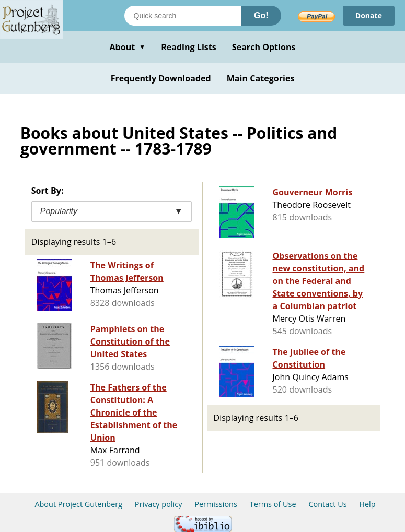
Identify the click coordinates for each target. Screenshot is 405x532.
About (127, 47)
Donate (369, 15)
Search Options (264, 47)
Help (367, 504)
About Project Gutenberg (78, 504)
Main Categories (261, 78)
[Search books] (183, 16)
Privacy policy (159, 504)
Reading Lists (189, 47)
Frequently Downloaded (161, 78)
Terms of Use (273, 504)
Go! (261, 15)
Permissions (216, 504)
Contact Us (327, 504)
